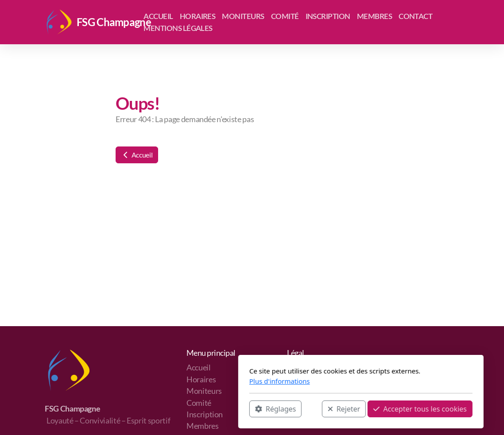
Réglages (167, 409)
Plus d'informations (171, 381)
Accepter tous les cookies (311, 409)
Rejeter (235, 409)
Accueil (137, 155)
